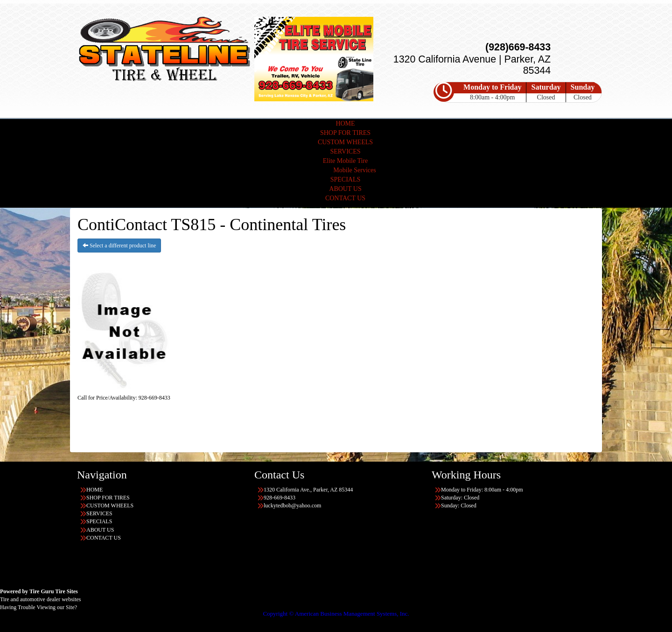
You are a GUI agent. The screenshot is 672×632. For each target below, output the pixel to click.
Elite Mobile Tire (345, 161)
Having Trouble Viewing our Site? (38, 607)
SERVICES (345, 151)
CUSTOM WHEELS (345, 142)
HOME (345, 123)
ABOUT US (345, 189)
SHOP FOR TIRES (345, 133)
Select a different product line (119, 246)
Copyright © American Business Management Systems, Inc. (336, 614)
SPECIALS (346, 179)
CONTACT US (345, 198)
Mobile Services (354, 170)
